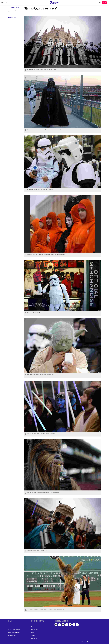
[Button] (12, 18)
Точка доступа (35, 624)
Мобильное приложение (14, 633)
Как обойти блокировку (14, 630)
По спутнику (34, 630)
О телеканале (12, 624)
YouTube (33, 635)
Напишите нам (12, 635)
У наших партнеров (36, 627)
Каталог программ (13, 627)
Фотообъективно (14, 8)
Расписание (34, 638)
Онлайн (33, 633)
